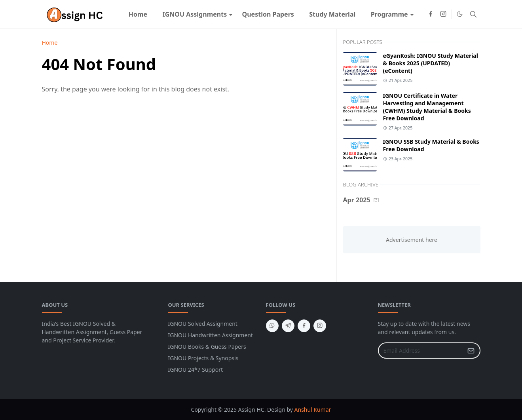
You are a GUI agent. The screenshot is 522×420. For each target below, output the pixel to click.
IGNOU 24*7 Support (196, 370)
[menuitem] (138, 14)
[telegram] (288, 326)
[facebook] (431, 14)
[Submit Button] (471, 351)
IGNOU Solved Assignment (203, 324)
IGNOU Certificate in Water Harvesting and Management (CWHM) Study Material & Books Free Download (427, 107)
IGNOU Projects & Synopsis (203, 358)
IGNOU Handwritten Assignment (211, 335)
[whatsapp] (272, 326)
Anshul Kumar (313, 410)
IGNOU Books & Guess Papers (207, 347)
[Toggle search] (473, 14)
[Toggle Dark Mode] (460, 14)
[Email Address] (421, 351)
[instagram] (443, 14)
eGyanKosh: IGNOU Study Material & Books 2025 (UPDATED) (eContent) (431, 63)
